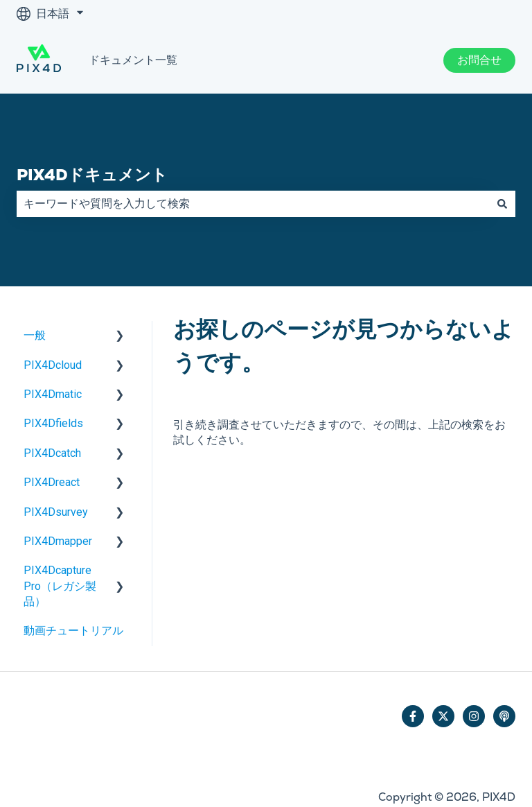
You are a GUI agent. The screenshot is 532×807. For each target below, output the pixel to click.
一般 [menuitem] (35, 335)
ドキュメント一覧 (133, 60)
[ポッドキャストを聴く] (504, 716)
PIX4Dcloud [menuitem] (53, 365)
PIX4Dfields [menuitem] (53, 423)
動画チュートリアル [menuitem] (73, 631)
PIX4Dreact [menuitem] (52, 482)
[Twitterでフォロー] (443, 716)
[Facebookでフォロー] (413, 716)
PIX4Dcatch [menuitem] (52, 453)
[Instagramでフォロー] (474, 716)
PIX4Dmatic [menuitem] (53, 394)
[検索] (502, 204)
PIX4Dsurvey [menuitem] (56, 512)
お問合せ (479, 60)
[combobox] (253, 204)
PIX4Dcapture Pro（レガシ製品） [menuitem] (60, 586)
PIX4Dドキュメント (92, 175)
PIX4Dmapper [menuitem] (58, 541)
